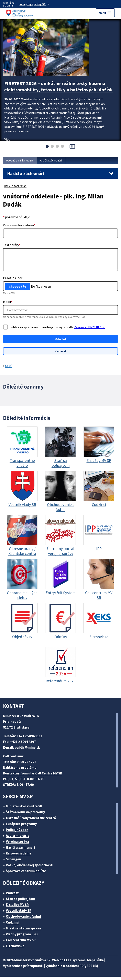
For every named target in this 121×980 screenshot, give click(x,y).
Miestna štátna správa (25, 931)
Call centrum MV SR (23, 943)
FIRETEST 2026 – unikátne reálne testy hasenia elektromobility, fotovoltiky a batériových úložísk (59, 89)
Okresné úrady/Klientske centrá (33, 821)
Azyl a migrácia (19, 839)
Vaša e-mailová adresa (20, 225)
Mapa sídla (101, 963)
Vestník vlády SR (21, 914)
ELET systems (79, 963)
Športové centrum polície (27, 874)
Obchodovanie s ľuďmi (26, 920)
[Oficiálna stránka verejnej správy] (40, 4)
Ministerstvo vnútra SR (26, 809)
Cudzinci (14, 925)
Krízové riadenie (20, 856)
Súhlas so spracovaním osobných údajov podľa (44, 330)
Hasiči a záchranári (54, 160)
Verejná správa (19, 845)
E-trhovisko (16, 949)
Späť (9, 369)
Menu (105, 13)
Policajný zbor (19, 833)
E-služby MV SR (20, 908)
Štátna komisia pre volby (27, 815)
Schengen (15, 862)
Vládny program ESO (24, 937)
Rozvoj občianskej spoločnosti (32, 868)
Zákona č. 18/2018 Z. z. (27, 332)
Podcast (14, 896)
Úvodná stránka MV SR (21, 160)
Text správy (12, 245)
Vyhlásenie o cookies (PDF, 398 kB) (76, 969)
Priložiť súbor (13, 278)
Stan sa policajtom (22, 902)
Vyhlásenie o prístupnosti (24, 969)
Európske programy (23, 827)
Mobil (8, 302)
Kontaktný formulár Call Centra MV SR (34, 776)
